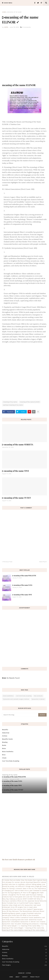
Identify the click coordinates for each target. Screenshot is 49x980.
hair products (38, 696)
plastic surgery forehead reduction (29, 913)
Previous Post (8, 562)
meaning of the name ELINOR (30, 402)
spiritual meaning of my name (13, 405)
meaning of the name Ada (35, 928)
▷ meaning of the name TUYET (16, 498)
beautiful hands (7, 739)
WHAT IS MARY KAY (29, 899)
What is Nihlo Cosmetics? (19, 917)
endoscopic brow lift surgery (13, 907)
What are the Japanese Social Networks (32, 901)
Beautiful (5, 730)
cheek (4, 758)
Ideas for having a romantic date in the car (18, 888)
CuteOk (28, 973)
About (17, 977)
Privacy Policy (35, 977)
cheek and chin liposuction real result (27, 905)
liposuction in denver (38, 699)
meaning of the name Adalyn (34, 930)
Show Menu (8, 3)
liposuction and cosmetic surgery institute (16, 699)
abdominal (6, 733)
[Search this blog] (20, 715)
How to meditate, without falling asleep (27, 884)
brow (4, 755)
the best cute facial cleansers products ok (19, 859)
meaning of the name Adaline (13, 930)
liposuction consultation (11, 922)
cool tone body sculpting (24, 696)
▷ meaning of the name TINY (16, 471)
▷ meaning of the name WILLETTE (24, 576)
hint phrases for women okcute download (18, 882)
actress (5, 736)
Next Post (43, 562)
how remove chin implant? (23, 909)
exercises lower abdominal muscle (30, 920)
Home (4, 12)
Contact (25, 977)
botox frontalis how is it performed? (16, 903)
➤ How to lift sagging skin (30, 893)
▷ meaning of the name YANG (22, 585)
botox (4, 748)
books (4, 745)
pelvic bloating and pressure (28, 924)
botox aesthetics (8, 696)
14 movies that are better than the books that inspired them (24, 880)
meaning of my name (14, 12)
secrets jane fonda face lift (12, 915)
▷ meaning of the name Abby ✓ (31, 926)
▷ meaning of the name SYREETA (18, 444)
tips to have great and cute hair (21, 897)
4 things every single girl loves (35, 886)
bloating (5, 742)
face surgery (24, 965)
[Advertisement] (24, 56)
